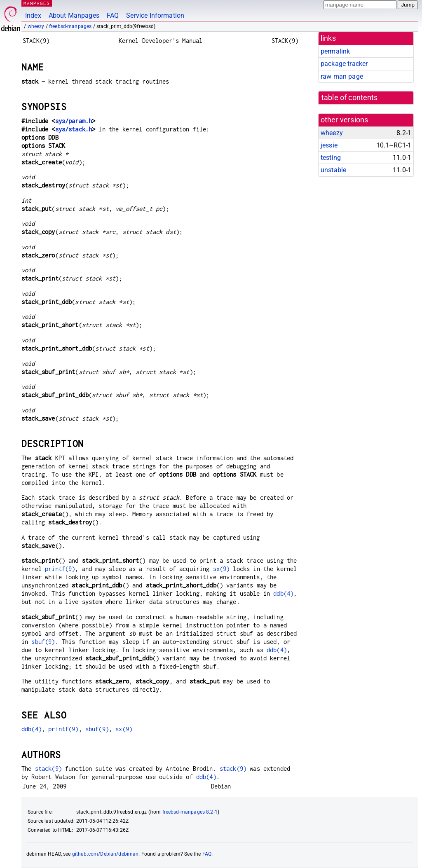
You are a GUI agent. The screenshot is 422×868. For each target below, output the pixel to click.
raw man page (342, 76)
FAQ (113, 15)
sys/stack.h (74, 129)
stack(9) (48, 769)
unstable (333, 170)
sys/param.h (74, 121)
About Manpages (74, 15)
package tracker (344, 64)
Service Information (155, 15)
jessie (329, 145)
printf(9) (60, 569)
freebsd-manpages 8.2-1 (190, 812)
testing (331, 158)
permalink (335, 51)
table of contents (350, 98)
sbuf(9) (43, 642)
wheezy (36, 26)
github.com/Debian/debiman (105, 854)
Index (33, 15)
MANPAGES (37, 3)
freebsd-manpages (70, 26)
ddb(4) (283, 593)
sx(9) (222, 569)
